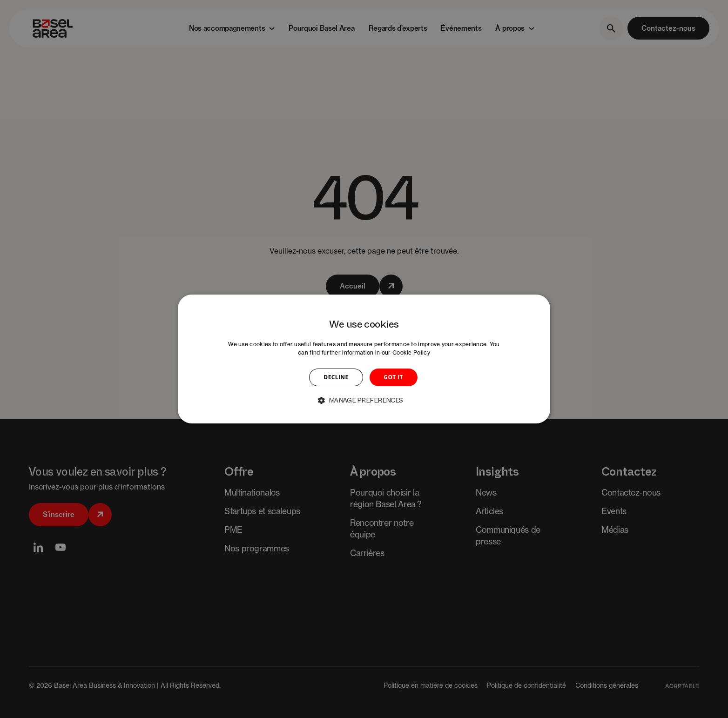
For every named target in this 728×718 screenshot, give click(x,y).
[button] (364, 400)
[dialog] (364, 359)
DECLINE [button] (336, 377)
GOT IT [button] (393, 377)
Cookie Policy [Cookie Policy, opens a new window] (411, 352)
